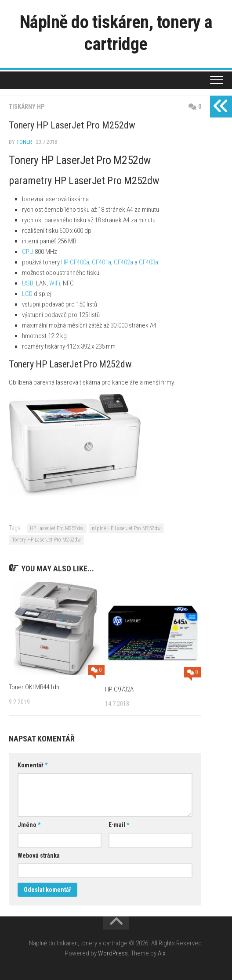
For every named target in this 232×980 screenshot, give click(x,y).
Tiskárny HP (27, 107)
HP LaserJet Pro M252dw (57, 528)
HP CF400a (75, 262)
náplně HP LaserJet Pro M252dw (126, 528)
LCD (27, 294)
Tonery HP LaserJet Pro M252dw (46, 540)
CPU (28, 252)
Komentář (33, 765)
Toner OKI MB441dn (34, 687)
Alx (161, 953)
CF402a (123, 262)
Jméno (29, 825)
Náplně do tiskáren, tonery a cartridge (116, 33)
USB (28, 283)
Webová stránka (39, 855)
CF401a (101, 262)
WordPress (113, 953)
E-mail (119, 825)
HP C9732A (119, 689)
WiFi (55, 283)
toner (24, 142)
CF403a (149, 262)
